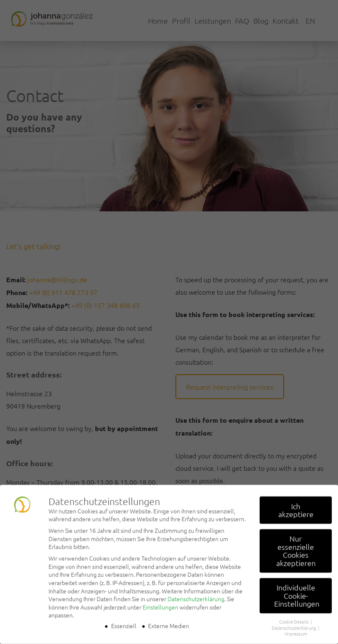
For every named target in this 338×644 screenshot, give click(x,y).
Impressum (296, 628)
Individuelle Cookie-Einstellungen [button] (297, 590)
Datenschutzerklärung (196, 593)
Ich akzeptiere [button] (296, 505)
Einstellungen (160, 602)
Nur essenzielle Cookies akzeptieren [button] (296, 545)
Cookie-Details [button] (294, 616)
